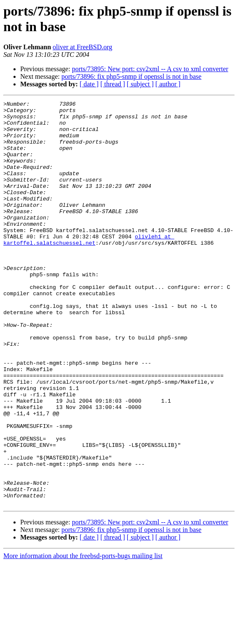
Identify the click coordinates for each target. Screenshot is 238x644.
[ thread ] (113, 84)
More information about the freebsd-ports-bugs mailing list (83, 637)
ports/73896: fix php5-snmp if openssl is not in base (131, 76)
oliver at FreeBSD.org (82, 47)
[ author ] (168, 84)
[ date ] (89, 84)
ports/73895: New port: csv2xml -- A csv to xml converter (150, 69)
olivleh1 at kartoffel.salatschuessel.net (89, 268)
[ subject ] (140, 84)
